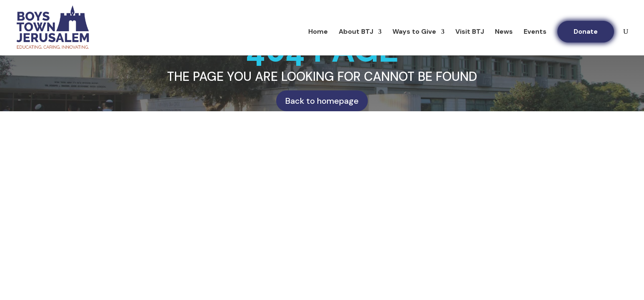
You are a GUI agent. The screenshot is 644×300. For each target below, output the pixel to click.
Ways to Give (414, 32)
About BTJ (356, 32)
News (504, 32)
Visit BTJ (470, 32)
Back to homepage (322, 101)
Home (318, 32)
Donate (586, 31)
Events (535, 32)
